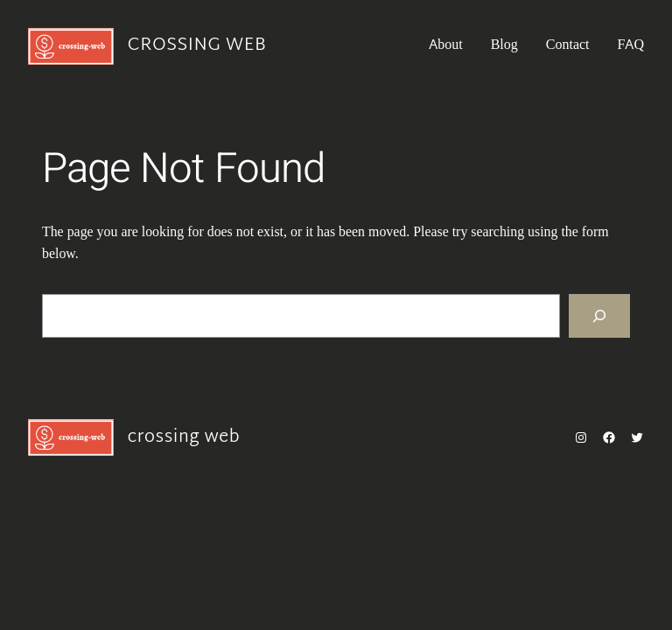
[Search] (599, 315)
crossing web (197, 45)
